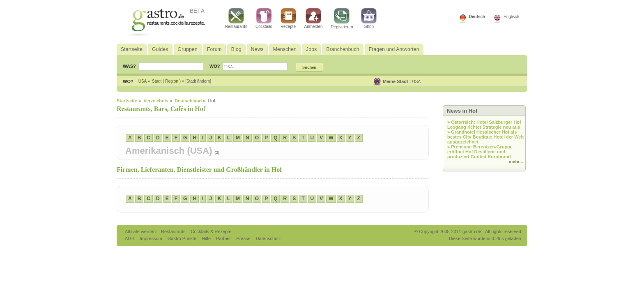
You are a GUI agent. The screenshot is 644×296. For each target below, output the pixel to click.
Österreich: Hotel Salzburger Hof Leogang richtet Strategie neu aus (484, 125)
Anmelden (314, 18)
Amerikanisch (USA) (170, 151)
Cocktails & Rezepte (211, 231)
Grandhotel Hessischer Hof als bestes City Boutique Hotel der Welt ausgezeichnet (485, 137)
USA (417, 82)
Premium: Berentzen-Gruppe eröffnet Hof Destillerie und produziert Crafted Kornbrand (480, 152)
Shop (369, 18)
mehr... (516, 162)
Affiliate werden (141, 231)
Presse (243, 238)
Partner (224, 238)
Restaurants (236, 18)
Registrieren (342, 19)
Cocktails (264, 18)
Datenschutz (268, 238)
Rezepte (288, 18)
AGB (130, 238)
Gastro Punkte (183, 238)
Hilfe (207, 238)
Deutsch (477, 17)
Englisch (511, 17)
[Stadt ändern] (198, 81)
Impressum (151, 238)
